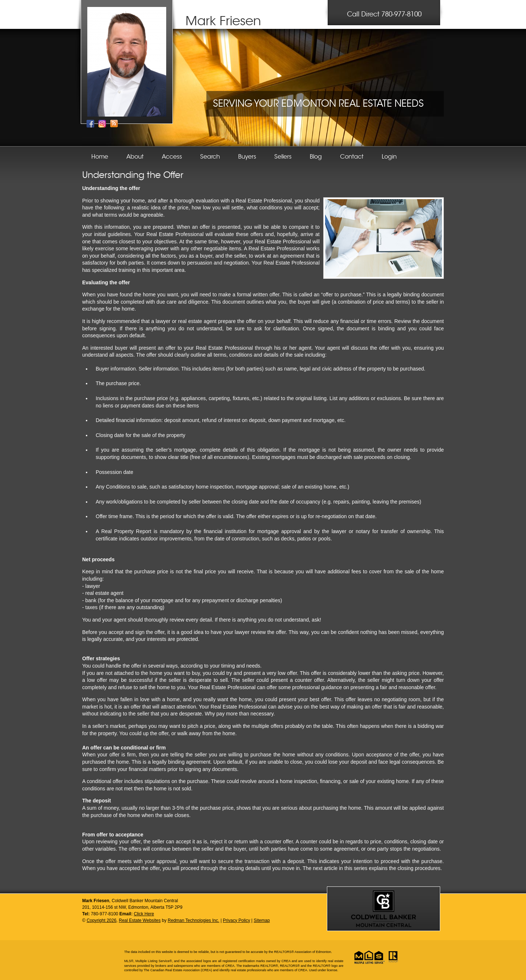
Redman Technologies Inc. (193, 920)
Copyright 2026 (101, 920)
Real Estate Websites (140, 920)
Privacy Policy (237, 920)
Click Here (144, 914)
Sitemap (262, 920)
